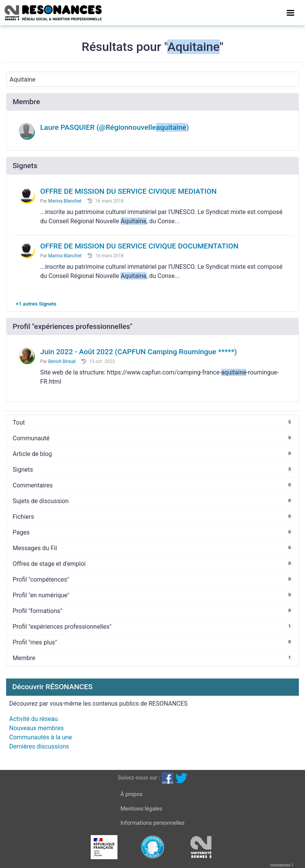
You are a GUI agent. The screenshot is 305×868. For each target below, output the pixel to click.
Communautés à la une (41, 737)
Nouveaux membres (36, 728)
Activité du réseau (33, 719)
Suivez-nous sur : (139, 778)
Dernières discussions (39, 746)
